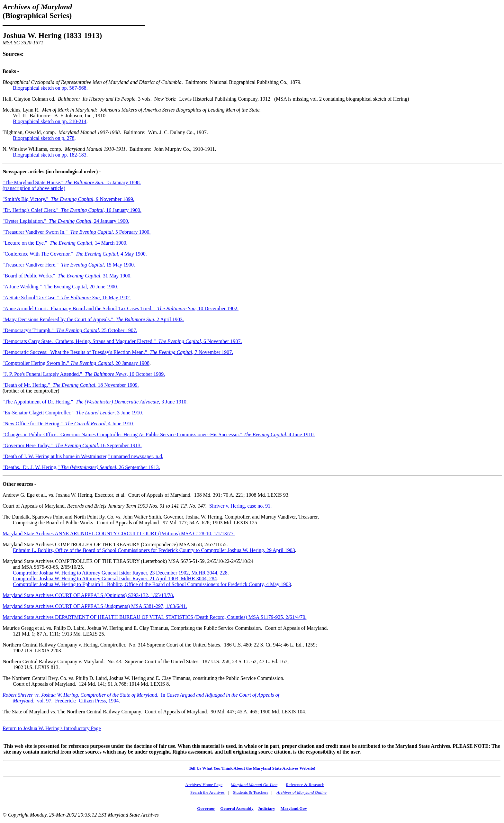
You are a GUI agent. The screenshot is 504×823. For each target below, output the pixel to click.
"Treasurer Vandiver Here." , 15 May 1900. (69, 265)
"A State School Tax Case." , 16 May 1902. (67, 298)
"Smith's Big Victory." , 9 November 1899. (68, 199)
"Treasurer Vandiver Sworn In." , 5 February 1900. (77, 232)
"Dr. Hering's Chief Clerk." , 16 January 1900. (72, 210)
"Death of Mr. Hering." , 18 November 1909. (71, 385)
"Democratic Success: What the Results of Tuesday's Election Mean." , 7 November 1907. (118, 352)
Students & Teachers (251, 792)
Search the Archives (207, 792)
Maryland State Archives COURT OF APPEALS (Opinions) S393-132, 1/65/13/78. (88, 595)
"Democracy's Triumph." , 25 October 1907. (70, 330)
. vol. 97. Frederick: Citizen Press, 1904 (76, 701)
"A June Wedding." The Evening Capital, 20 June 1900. (60, 287)
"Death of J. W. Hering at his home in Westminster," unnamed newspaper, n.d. (83, 456)
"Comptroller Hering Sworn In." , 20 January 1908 (76, 363)
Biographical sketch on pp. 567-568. (50, 88)
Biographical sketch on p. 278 (44, 138)
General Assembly (237, 808)
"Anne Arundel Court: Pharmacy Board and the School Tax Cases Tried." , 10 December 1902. (121, 308)
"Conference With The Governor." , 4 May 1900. (75, 254)
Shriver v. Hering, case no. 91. (240, 506)
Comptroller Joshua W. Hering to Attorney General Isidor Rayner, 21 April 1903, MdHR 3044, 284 (115, 579)
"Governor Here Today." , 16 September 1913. (72, 445)
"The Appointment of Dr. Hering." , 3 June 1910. (95, 402)
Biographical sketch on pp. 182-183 (50, 155)
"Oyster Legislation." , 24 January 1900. (66, 221)
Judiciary (266, 808)
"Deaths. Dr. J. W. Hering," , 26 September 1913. (81, 467)
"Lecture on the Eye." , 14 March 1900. (65, 243)
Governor (206, 808)
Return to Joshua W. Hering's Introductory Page (52, 728)
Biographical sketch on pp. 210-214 (50, 121)
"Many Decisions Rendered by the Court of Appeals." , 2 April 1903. (93, 319)
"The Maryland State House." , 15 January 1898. (72, 182)
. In (141, 695)
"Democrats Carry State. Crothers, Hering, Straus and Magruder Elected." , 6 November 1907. (122, 341)
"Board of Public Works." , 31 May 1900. (67, 276)
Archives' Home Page (204, 785)
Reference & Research (305, 785)
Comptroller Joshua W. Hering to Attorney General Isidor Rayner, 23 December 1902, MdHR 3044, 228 (120, 573)
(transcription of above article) (34, 188)
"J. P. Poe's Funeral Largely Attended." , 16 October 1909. (84, 374)
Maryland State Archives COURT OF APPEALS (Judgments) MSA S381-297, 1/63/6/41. (95, 606)
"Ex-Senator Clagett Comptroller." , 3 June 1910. (73, 413)
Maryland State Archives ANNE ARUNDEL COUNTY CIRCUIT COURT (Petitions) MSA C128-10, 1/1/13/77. (119, 534)
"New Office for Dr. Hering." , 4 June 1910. (68, 424)
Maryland (23, 701)
